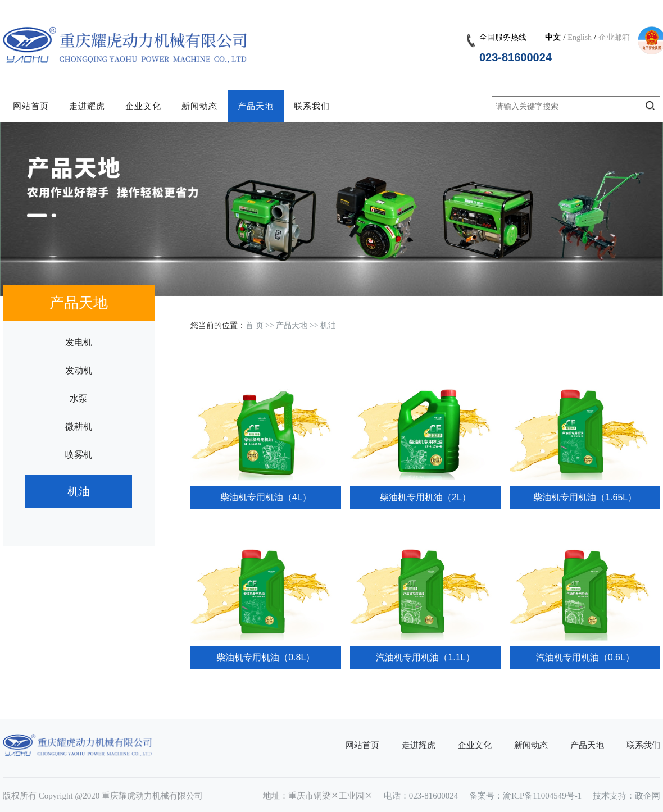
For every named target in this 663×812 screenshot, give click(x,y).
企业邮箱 (614, 37)
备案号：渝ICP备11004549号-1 (525, 796)
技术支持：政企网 (626, 796)
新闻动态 (199, 106)
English (580, 37)
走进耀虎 (87, 106)
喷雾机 (79, 455)
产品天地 (256, 106)
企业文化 (143, 106)
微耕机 (79, 426)
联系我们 (312, 106)
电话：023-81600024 (421, 796)
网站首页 (31, 106)
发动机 (79, 370)
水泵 (79, 398)
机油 (79, 491)
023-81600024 (516, 57)
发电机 (79, 342)
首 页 (255, 325)
